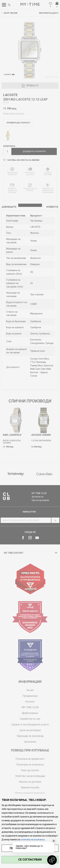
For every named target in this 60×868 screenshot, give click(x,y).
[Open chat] (52, 860)
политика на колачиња (32, 840)
